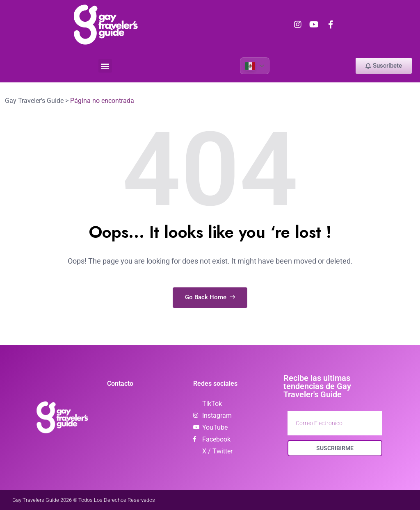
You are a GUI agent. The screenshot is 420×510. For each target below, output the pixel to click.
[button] (105, 66)
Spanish (250, 66)
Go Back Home (210, 297)
